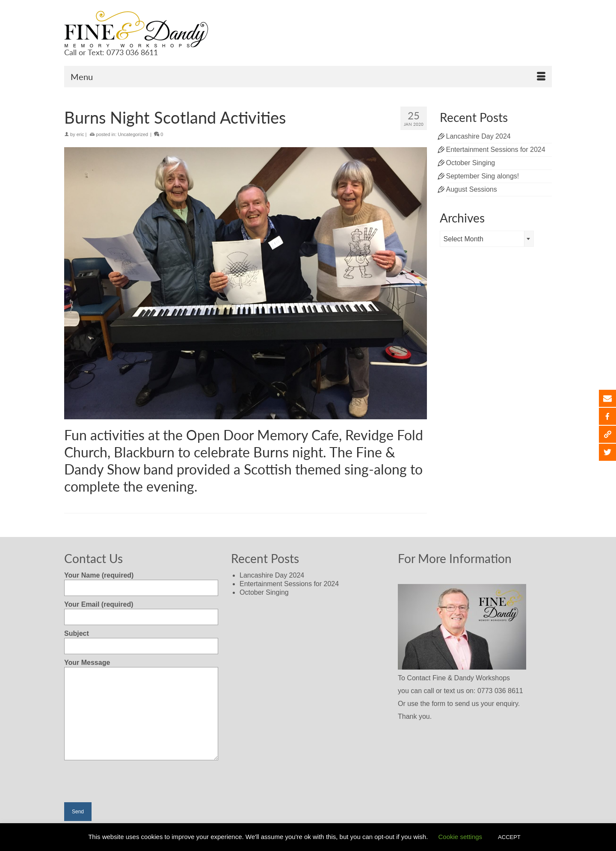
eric (80, 134)
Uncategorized (133, 134)
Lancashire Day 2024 (478, 136)
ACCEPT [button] (509, 837)
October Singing (471, 163)
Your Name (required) (141, 581)
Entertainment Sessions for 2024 (496, 150)
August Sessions (472, 189)
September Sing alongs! (483, 176)
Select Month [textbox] (463, 239)
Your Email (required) (141, 611)
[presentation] (129, 786)
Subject (141, 640)
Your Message (141, 667)
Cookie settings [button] (461, 837)
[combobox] (487, 239)
